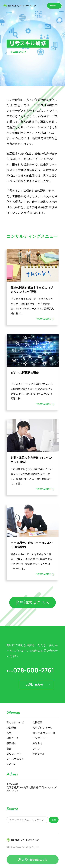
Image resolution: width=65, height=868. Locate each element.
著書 (9, 749)
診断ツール (39, 754)
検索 (54, 820)
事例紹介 (11, 743)
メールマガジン (15, 759)
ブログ (36, 749)
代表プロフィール (43, 728)
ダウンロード (14, 754)
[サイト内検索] (27, 820)
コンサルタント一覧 (44, 733)
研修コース (13, 738)
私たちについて (15, 723)
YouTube (11, 764)
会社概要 (37, 723)
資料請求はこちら (33, 603)
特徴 (9, 733)
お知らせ (38, 743)
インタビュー (40, 738)
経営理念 (11, 728)
